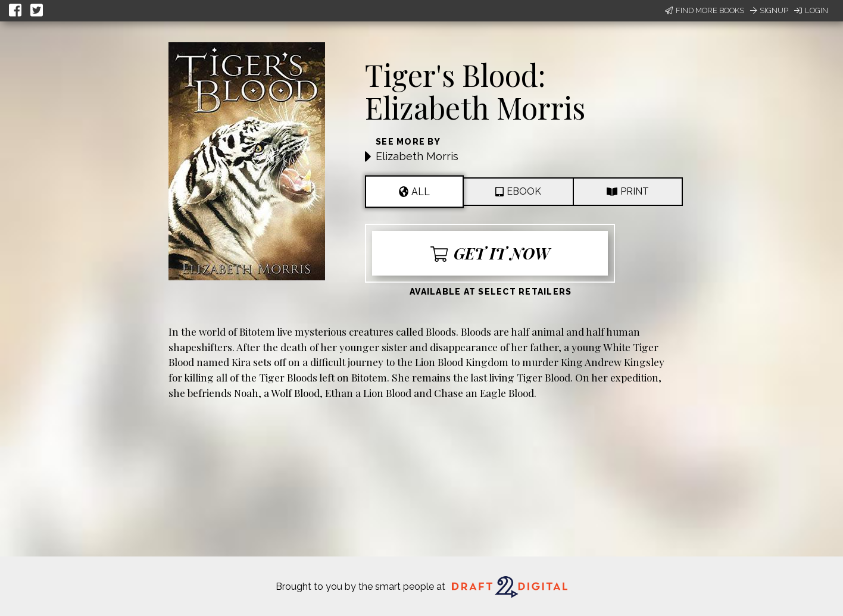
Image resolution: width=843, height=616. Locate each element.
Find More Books (705, 10)
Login (811, 10)
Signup (769, 10)
